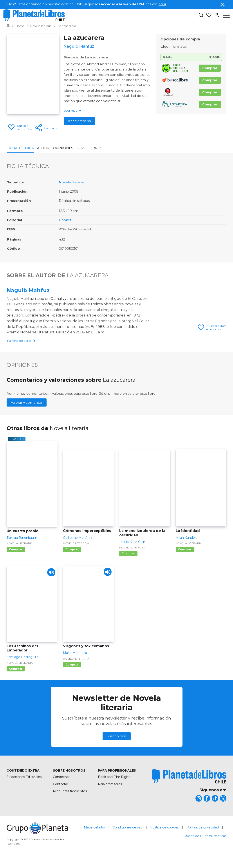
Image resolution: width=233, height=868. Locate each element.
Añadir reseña (79, 121)
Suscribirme (117, 743)
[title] (189, 783)
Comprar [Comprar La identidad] (185, 557)
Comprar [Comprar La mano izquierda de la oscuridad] (128, 561)
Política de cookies (164, 835)
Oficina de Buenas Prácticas (205, 843)
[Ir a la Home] (8, 26)
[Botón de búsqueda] (201, 15)
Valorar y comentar (27, 410)
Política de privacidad (203, 835)
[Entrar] (215, 15)
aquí (162, 4)
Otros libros (89, 148)
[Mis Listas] (208, 15)
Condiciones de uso (128, 835)
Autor (43, 148)
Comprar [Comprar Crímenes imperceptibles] (72, 557)
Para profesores (110, 792)
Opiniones (63, 148)
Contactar (61, 792)
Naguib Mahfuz (28, 290)
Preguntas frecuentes (70, 799)
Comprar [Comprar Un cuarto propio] (16, 557)
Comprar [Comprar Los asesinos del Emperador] (16, 676)
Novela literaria (71, 182)
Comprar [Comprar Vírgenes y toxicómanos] (72, 672)
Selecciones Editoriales (24, 784)
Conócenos (62, 784)
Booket (65, 220)
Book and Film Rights (115, 784)
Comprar (210, 68)
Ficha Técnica (20, 148)
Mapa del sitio (94, 835)
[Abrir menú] (226, 15)
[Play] (50, 581)
